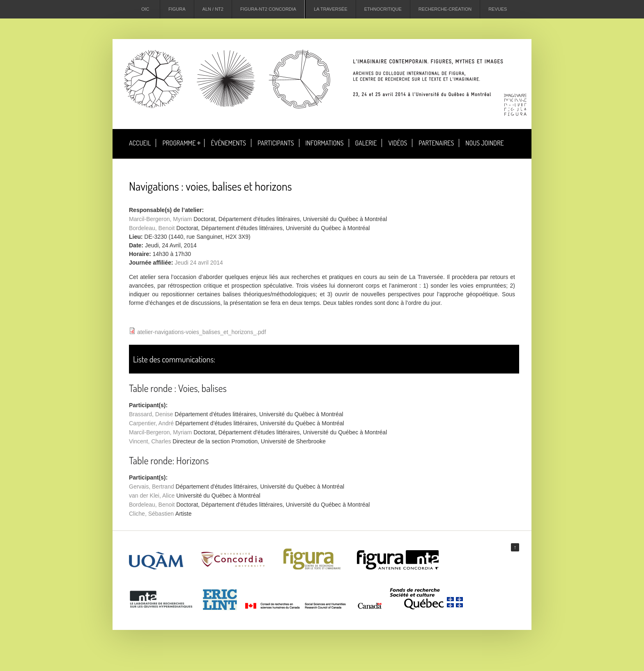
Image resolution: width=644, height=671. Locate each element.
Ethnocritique (383, 9)
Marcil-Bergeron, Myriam (160, 219)
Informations (325, 143)
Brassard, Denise (151, 414)
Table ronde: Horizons (169, 460)
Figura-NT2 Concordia (268, 9)
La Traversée (331, 9)
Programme (179, 143)
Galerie (366, 143)
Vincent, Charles (150, 441)
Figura (177, 9)
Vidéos (398, 143)
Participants (276, 143)
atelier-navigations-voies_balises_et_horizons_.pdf (202, 332)
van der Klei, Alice (152, 496)
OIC (145, 9)
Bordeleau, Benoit (152, 228)
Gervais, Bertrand (152, 487)
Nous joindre (484, 143)
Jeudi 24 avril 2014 (199, 263)
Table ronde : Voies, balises (178, 388)
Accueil (140, 143)
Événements (228, 143)
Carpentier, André (151, 423)
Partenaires (436, 143)
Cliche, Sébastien (151, 514)
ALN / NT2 (213, 9)
